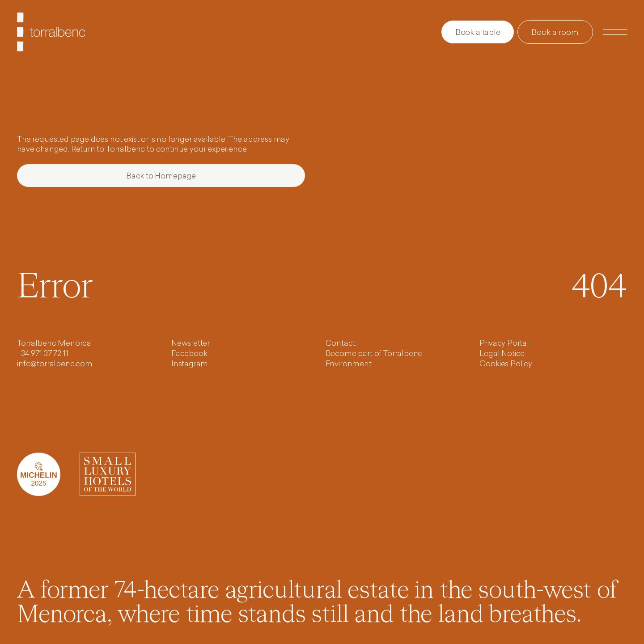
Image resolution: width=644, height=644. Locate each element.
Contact (341, 344)
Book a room (555, 33)
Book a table (478, 33)
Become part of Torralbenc (374, 354)
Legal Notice (502, 354)
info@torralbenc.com (55, 364)
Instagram (190, 364)
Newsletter (191, 344)
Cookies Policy (506, 364)
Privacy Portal (504, 344)
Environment (349, 364)
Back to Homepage (161, 176)
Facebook (189, 354)
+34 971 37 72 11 (42, 354)
